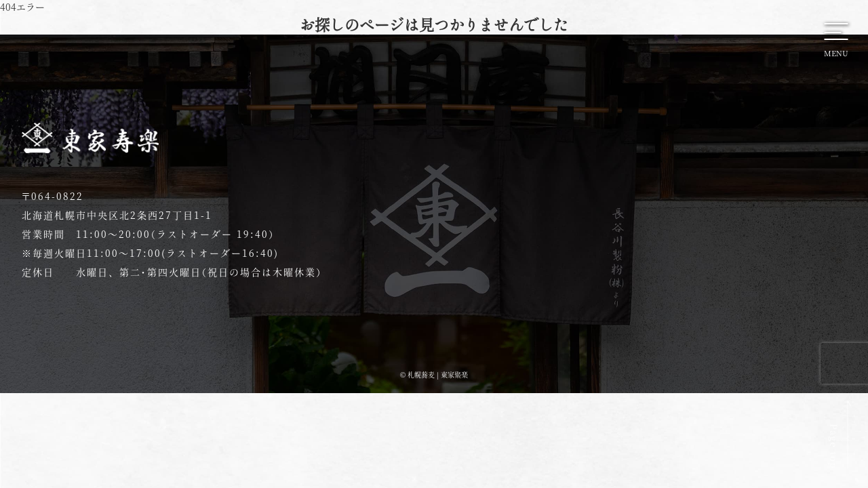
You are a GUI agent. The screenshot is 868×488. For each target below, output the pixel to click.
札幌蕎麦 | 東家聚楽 (438, 374)
